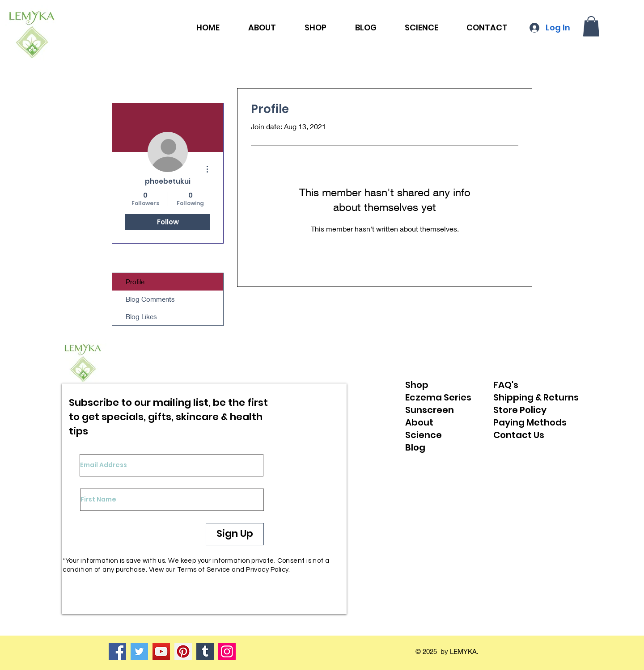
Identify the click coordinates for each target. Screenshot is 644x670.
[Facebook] (117, 651)
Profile (135, 282)
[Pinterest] (183, 651)
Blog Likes (141, 316)
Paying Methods (530, 422)
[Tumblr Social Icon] (205, 651)
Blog (415, 447)
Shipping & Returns (536, 397)
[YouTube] (161, 651)
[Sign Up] (235, 534)
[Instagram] (227, 651)
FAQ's (506, 385)
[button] (591, 26)
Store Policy (520, 410)
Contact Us (519, 435)
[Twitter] (139, 651)
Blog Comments (150, 299)
